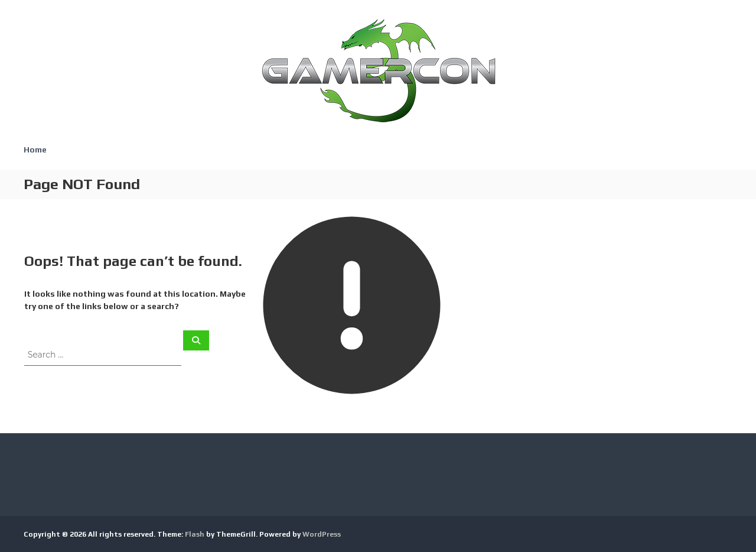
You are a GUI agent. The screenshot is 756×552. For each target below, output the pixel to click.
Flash (195, 534)
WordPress (322, 534)
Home (35, 150)
